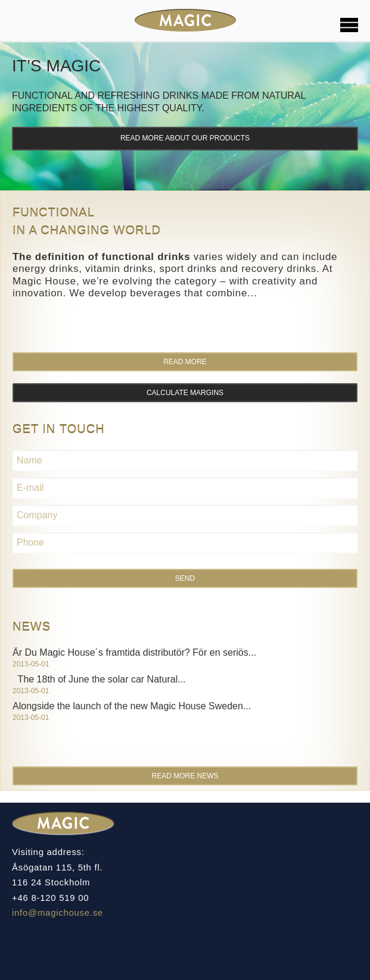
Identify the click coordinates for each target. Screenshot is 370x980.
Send (185, 578)
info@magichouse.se (57, 912)
